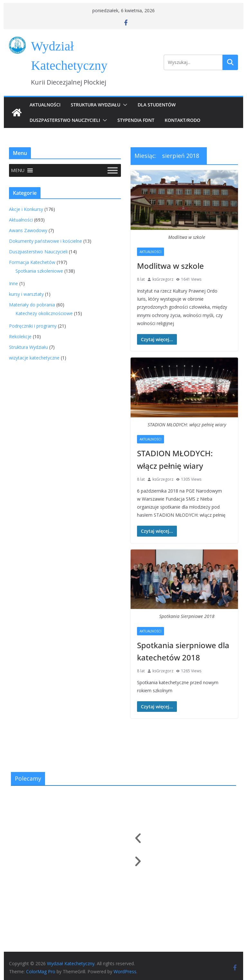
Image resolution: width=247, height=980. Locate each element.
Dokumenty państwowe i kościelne (46, 241)
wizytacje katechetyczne (34, 358)
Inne (14, 283)
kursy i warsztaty (26, 294)
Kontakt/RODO (183, 120)
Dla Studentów (157, 105)
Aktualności (45, 105)
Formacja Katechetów (32, 262)
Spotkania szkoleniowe (39, 271)
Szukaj (230, 62)
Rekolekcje (20, 336)
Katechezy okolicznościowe (44, 313)
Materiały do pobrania (32, 305)
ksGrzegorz (163, 279)
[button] (124, 105)
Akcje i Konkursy (26, 209)
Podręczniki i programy (33, 326)
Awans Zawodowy (28, 230)
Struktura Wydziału (96, 105)
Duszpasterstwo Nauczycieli (65, 120)
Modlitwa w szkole (170, 266)
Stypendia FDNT (136, 120)
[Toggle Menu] (113, 170)
